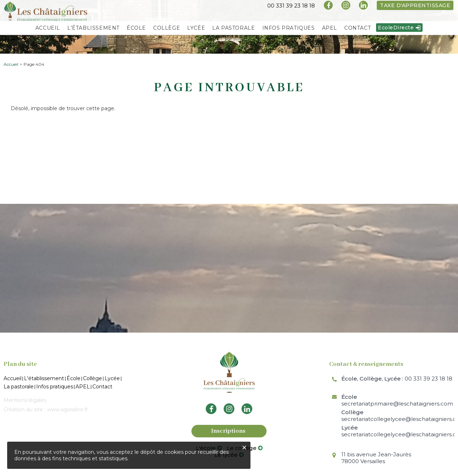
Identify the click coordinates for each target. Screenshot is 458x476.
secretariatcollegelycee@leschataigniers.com (398, 416)
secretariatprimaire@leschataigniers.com (397, 400)
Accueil (11, 64)
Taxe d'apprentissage (415, 5)
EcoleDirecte (396, 29)
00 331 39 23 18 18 (397, 379)
